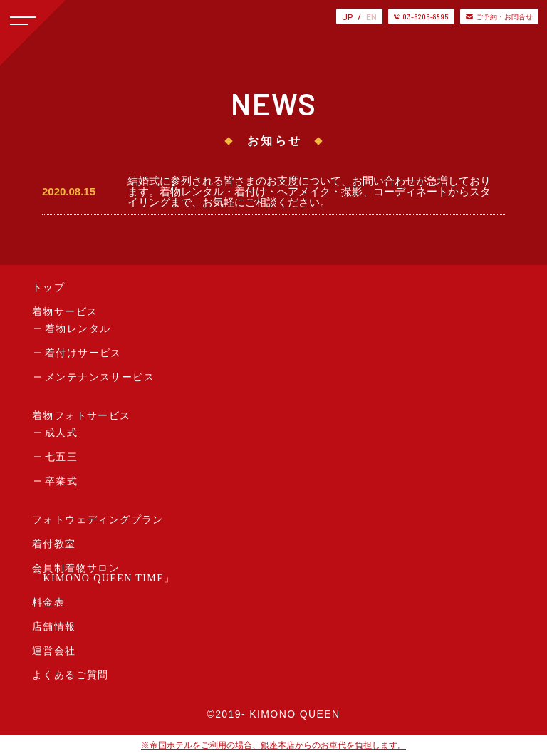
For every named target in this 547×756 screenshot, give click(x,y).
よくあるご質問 (71, 675)
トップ (48, 288)
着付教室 (54, 544)
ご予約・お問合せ (499, 16)
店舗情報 (54, 627)
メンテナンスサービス (100, 377)
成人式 (61, 433)
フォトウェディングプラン (98, 520)
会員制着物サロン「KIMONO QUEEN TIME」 (104, 573)
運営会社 (54, 651)
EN (371, 16)
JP (347, 16)
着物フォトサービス (82, 416)
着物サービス (65, 312)
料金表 (48, 602)
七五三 (61, 457)
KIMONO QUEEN (295, 714)
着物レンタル (78, 329)
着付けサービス (83, 353)
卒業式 (61, 481)
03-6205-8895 (421, 16)
